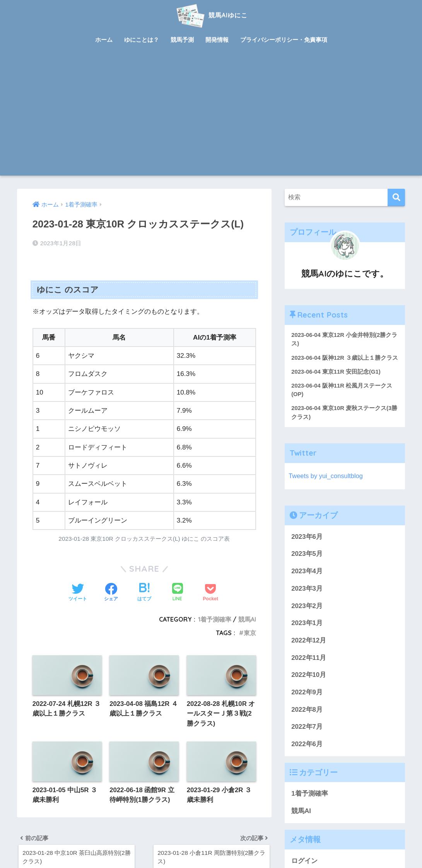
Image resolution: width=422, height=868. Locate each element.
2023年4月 (307, 581)
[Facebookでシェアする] (111, 593)
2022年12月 (309, 650)
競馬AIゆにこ (211, 15)
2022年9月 (307, 702)
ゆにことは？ (142, 40)
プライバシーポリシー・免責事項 (284, 40)
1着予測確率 (215, 619)
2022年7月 (307, 737)
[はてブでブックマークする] (144, 593)
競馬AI (247, 619)
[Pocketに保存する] (211, 593)
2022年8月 (307, 719)
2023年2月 (307, 616)
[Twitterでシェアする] (78, 593)
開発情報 (217, 40)
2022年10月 (309, 685)
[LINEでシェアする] (178, 593)
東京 (250, 633)
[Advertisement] (211, 118)
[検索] (396, 197)
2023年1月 (307, 633)
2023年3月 (307, 598)
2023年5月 (307, 564)
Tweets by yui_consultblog (326, 486)
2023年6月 (307, 546)
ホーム (104, 40)
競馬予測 (182, 40)
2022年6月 (307, 754)
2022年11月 (309, 667)
